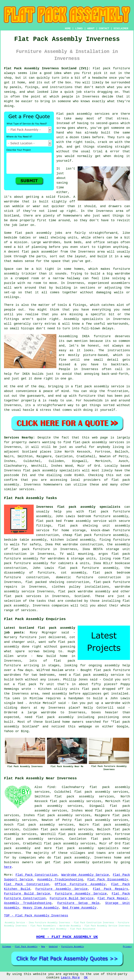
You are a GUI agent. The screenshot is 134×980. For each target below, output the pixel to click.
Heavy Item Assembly (41, 908)
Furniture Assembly (73, 947)
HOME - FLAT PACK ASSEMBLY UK (67, 937)
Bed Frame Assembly (79, 908)
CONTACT (104, 29)
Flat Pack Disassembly (108, 880)
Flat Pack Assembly (26, 947)
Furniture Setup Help (78, 903)
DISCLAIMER (121, 29)
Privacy (127, 947)
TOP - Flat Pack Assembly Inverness (36, 916)
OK (86, 978)
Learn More (70, 978)
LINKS (79, 29)
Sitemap (7, 947)
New (43, 947)
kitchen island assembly (73, 540)
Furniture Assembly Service (62, 889)
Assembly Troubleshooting (60, 880)
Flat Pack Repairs (111, 889)
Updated (53, 947)
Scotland (82, 596)
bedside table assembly (25, 540)
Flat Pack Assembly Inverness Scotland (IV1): (47, 68)
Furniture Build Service (27, 894)
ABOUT (91, 29)
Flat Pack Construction (36, 875)
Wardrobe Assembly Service (85, 875)
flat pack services (23, 596)
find (51, 787)
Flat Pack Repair (113, 898)
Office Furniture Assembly (80, 884)
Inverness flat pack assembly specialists (78, 507)
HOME (68, 29)
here (8, 867)
